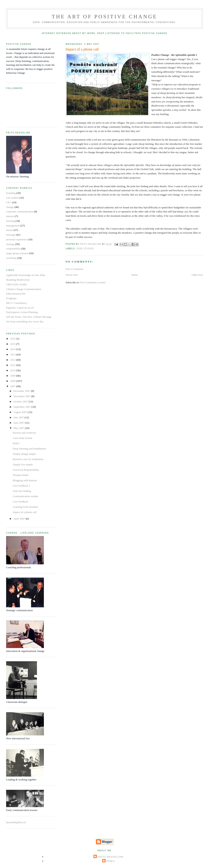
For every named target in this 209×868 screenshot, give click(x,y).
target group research (17, 253)
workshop (11, 258)
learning (11, 221)
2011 (13, 365)
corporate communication (20, 212)
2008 (13, 381)
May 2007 (19, 428)
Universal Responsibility (26, 470)
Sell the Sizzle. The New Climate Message (29, 317)
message (11, 235)
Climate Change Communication (24, 289)
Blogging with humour (25, 480)
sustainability (13, 249)
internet (10, 216)
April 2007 (20, 519)
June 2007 (19, 423)
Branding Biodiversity (18, 280)
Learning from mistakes (26, 507)
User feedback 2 (21, 486)
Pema (111, 861)
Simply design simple (24, 454)
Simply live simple (23, 464)
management (13, 226)
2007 (13, 386)
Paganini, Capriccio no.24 (20, 308)
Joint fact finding (22, 491)
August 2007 (21, 412)
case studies (85, 249)
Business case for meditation (28, 459)
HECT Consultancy (17, 303)
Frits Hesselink (111, 857)
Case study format (23, 438)
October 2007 (21, 402)
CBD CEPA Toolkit (17, 284)
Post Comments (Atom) (93, 282)
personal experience (17, 239)
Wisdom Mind (21, 475)
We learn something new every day (25, 321)
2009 (13, 376)
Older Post (197, 275)
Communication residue (26, 496)
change (10, 207)
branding (11, 193)
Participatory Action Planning (22, 312)
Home (135, 275)
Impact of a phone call (25, 512)
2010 (13, 370)
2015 (13, 344)
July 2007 (19, 417)
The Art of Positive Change (104, 17)
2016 (13, 339)
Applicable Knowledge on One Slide (26, 275)
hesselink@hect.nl (16, 822)
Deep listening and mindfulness (30, 449)
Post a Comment (74, 269)
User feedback (21, 502)
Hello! (16, 443)
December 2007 (22, 391)
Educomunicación (16, 294)
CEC (9, 202)
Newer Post (72, 275)
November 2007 (22, 396)
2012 (13, 360)
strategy (10, 244)
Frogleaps (11, 298)
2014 (13, 349)
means (9, 230)
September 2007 (22, 407)
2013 (13, 354)
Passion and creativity (24, 433)
